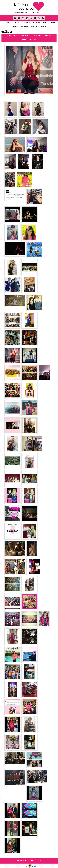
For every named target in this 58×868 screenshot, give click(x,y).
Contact (43, 26)
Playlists (37, 23)
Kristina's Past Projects (29, 40)
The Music (26, 23)
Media (34, 26)
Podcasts (24, 26)
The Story (16, 23)
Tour (53, 23)
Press (16, 26)
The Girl (6, 23)
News (45, 23)
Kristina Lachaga (12, 36)
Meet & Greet (37, 36)
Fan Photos (25, 36)
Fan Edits (48, 36)
